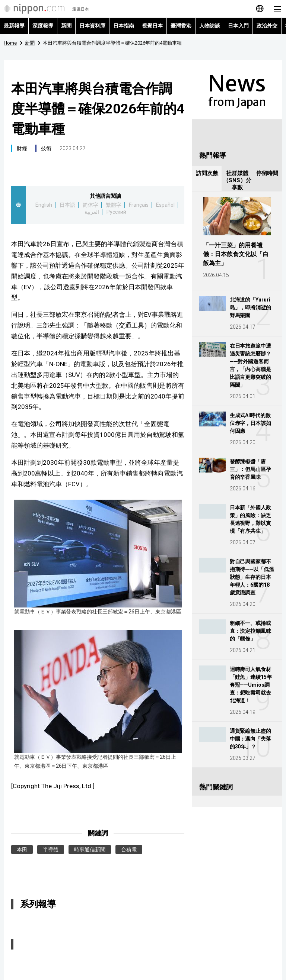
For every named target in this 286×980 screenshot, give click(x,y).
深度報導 (43, 26)
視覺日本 (152, 26)
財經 (22, 148)
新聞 (66, 26)
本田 (22, 850)
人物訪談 (210, 26)
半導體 (51, 850)
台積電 (129, 850)
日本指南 (124, 26)
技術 (46, 148)
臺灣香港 (181, 26)
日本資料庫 (92, 26)
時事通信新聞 (90, 850)
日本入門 (238, 26)
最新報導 (14, 26)
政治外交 (267, 26)
